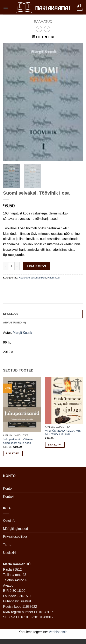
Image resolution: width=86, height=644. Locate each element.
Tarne (7, 545)
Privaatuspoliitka (15, 537)
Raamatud (43, 22)
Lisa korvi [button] (13, 453)
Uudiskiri (9, 553)
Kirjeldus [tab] (11, 314)
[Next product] (39, 29)
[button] (6, 7)
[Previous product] (47, 29)
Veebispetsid (58, 632)
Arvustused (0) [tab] (15, 323)
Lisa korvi (37, 266)
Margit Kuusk (22, 333)
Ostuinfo (9, 521)
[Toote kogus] (11, 266)
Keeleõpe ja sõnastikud (32, 278)
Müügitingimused (16, 529)
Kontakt (9, 497)
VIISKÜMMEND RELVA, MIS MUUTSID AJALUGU (63, 433)
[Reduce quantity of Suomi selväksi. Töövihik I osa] (6, 266)
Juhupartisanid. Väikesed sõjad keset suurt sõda (19, 441)
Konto (7, 488)
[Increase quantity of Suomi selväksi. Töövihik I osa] (17, 266)
